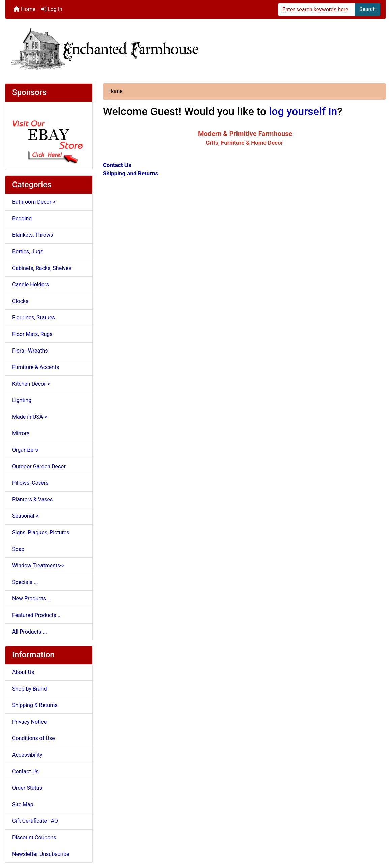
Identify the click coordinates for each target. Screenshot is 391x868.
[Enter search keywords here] (317, 9)
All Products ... (30, 632)
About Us (23, 672)
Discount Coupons (34, 837)
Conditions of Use (33, 738)
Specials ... (25, 582)
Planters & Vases (32, 499)
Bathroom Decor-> (34, 202)
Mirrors (21, 433)
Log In (52, 9)
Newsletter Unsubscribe (41, 854)
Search (368, 9)
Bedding (22, 218)
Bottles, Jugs (28, 251)
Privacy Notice (29, 722)
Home (24, 9)
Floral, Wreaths (30, 351)
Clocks (20, 301)
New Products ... (32, 599)
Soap (18, 549)
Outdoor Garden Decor (39, 466)
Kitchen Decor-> (31, 384)
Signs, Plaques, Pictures (41, 533)
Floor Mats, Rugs (32, 334)
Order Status (27, 788)
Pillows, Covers (30, 483)
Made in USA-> (30, 417)
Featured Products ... (37, 615)
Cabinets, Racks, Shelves (42, 268)
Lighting (22, 400)
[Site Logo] (195, 48)
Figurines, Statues (34, 318)
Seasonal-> (25, 516)
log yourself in (303, 111)
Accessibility (27, 755)
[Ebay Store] (49, 135)
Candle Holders (31, 285)
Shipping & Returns (35, 705)
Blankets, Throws (33, 235)
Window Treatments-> (38, 566)
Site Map (23, 804)
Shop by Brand (29, 689)
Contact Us (25, 771)
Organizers (25, 450)
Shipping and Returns (131, 173)
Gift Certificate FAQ (35, 821)
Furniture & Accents (36, 367)
